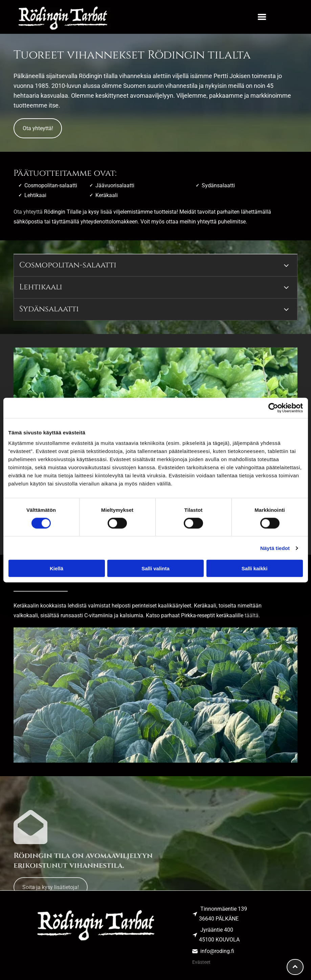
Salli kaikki (255, 568)
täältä (252, 615)
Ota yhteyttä (28, 212)
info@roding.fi (217, 951)
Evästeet (201, 962)
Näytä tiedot (275, 548)
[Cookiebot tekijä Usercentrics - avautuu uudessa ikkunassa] (273, 408)
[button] (262, 17)
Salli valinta (155, 568)
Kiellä (57, 568)
